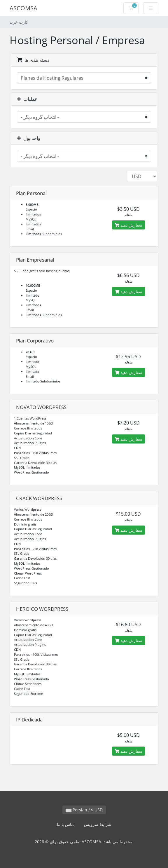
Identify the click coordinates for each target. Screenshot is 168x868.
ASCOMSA (23, 8)
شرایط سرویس (98, 824)
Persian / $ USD (84, 810)
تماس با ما (66, 824)
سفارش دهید (128, 225)
